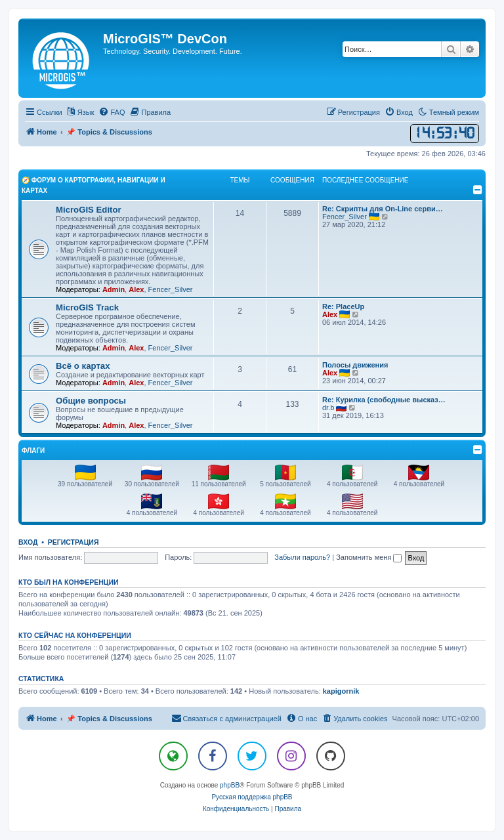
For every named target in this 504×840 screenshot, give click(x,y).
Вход (28, 542)
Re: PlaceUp (343, 306)
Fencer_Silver (171, 289)
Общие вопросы (91, 401)
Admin (114, 289)
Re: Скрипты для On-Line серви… (383, 209)
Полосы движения (355, 365)
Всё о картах (83, 366)
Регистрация (73, 542)
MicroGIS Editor (89, 210)
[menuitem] (112, 112)
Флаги (33, 451)
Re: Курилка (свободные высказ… (384, 400)
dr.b (328, 408)
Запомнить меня (369, 557)
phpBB (230, 785)
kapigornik (341, 691)
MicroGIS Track (87, 307)
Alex (136, 289)
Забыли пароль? (302, 557)
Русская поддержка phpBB (252, 797)
